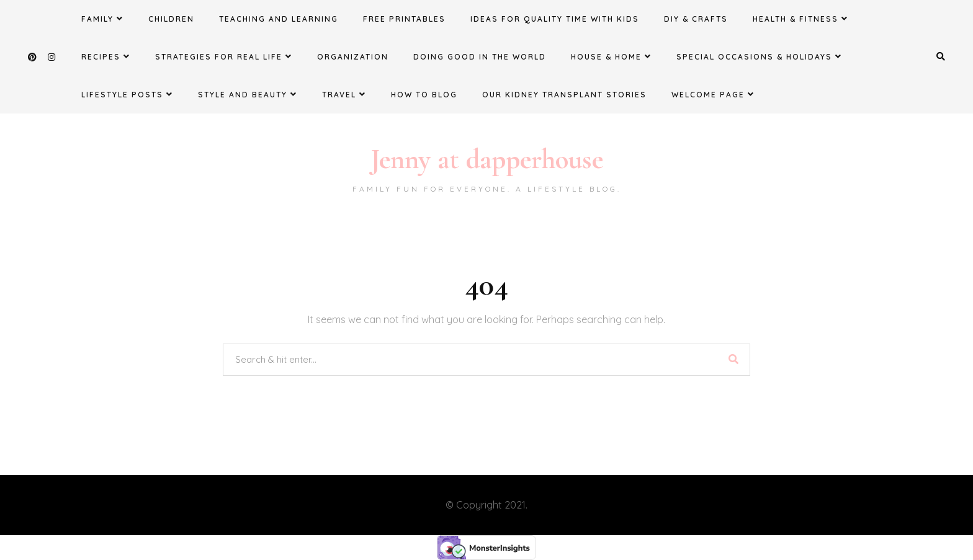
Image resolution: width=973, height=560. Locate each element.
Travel (344, 94)
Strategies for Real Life (224, 56)
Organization (353, 57)
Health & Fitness (800, 19)
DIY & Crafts (696, 19)
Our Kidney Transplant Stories (564, 95)
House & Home (611, 56)
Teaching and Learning (279, 19)
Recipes (106, 56)
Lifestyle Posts (127, 94)
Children (171, 19)
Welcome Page (713, 94)
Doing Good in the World (480, 57)
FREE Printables (404, 19)
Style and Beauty (248, 94)
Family (102, 19)
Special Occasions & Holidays (759, 56)
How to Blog (424, 95)
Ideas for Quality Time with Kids (555, 19)
